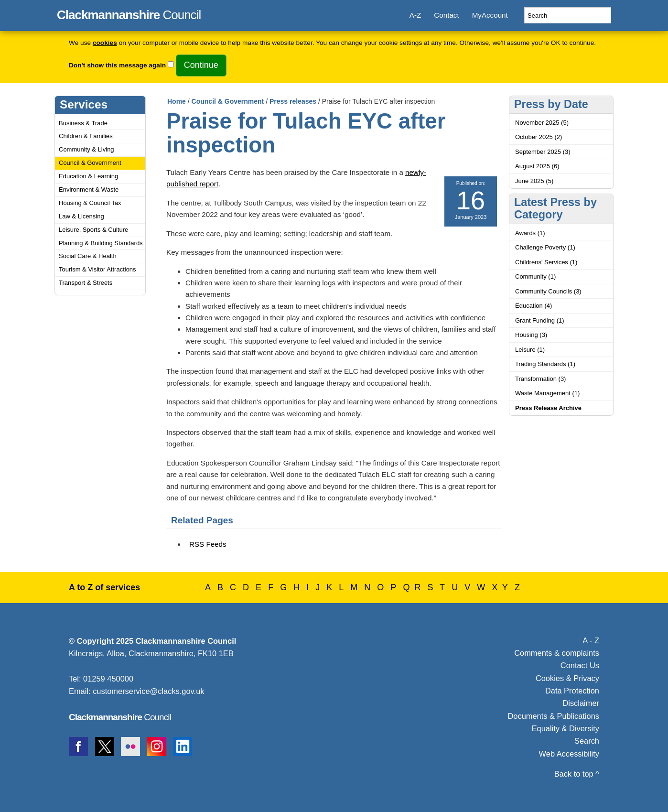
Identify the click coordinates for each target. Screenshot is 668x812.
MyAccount (490, 15)
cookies (105, 43)
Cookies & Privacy (567, 678)
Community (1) (535, 276)
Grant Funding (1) (540, 320)
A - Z (591, 640)
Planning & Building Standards (101, 243)
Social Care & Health (88, 256)
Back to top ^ (577, 774)
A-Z (415, 15)
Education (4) (533, 306)
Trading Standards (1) (545, 364)
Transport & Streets (86, 283)
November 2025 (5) (542, 123)
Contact (446, 15)
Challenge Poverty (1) (545, 247)
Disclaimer (581, 703)
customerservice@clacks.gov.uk (148, 691)
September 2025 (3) (543, 152)
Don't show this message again (117, 65)
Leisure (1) (530, 350)
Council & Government (90, 163)
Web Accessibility (569, 754)
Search (587, 741)
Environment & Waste (89, 189)
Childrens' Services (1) (546, 262)
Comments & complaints (557, 653)
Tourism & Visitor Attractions (97, 269)
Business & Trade (83, 123)
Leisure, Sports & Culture (93, 230)
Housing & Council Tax (90, 203)
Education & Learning (88, 176)
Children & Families (86, 136)
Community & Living (86, 149)
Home (177, 101)
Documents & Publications (554, 716)
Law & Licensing (81, 216)
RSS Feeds (208, 544)
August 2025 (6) (537, 166)
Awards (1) (530, 233)
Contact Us (580, 665)
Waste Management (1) (547, 393)
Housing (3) (531, 335)
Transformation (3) (540, 379)
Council (129, 13)
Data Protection (572, 691)
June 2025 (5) (534, 181)
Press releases (293, 101)
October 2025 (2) (539, 137)
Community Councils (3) (548, 291)
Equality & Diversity (566, 728)
